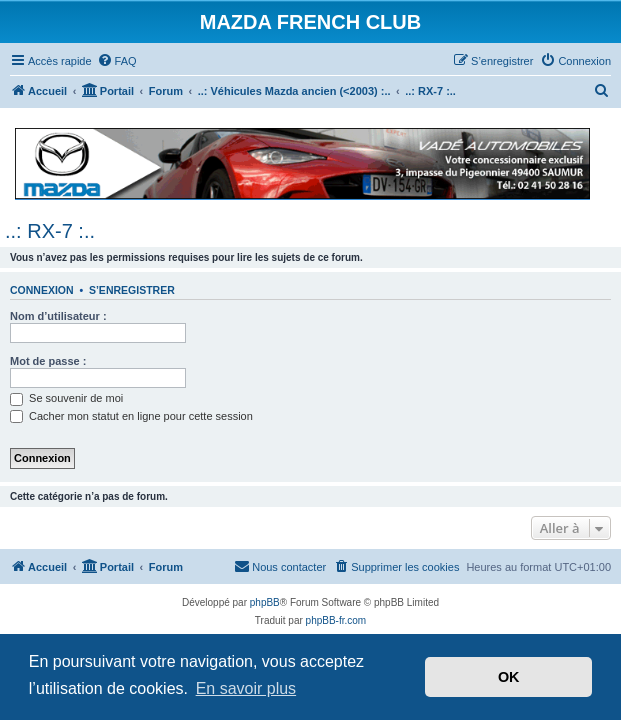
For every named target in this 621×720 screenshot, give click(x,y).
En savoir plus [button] (246, 688)
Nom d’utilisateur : (58, 316)
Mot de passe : (48, 361)
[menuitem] (117, 61)
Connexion (42, 290)
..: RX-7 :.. (50, 231)
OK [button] (509, 677)
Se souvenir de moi (66, 398)
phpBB (265, 602)
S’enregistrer (132, 290)
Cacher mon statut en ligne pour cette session (131, 416)
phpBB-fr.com (336, 620)
